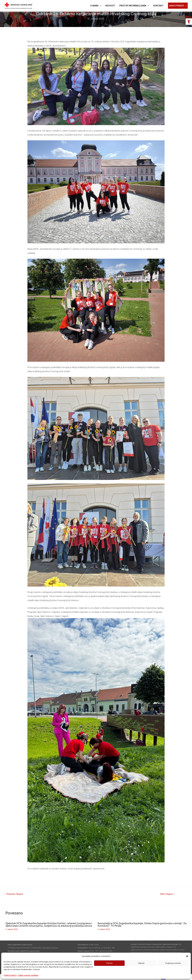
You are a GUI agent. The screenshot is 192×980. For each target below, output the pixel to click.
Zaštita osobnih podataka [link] (28, 975)
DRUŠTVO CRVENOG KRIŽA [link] (47, 4)
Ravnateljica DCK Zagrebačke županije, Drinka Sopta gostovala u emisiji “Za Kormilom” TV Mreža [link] (142, 924)
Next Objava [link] (168, 894)
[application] (100, 6)
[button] (187, 956)
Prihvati (109, 963)
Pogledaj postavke (173, 963)
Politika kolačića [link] (10, 975)
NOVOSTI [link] (110, 6)
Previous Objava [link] (13, 894)
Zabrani (141, 963)
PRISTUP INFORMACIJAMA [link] (134, 6)
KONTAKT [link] (158, 6)
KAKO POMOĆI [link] (178, 6)
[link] (189, 22)
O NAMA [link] (96, 6)
